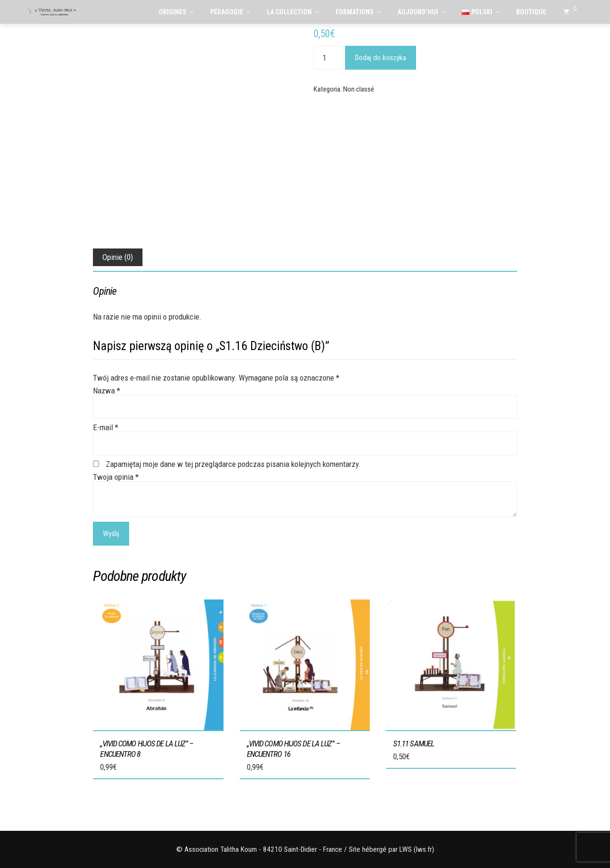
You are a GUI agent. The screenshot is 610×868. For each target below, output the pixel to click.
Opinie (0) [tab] (118, 257)
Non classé (359, 89)
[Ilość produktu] (328, 58)
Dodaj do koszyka (381, 58)
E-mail (106, 427)
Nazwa (107, 391)
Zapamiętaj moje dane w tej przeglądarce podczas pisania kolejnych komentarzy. (233, 464)
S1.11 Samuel (414, 744)
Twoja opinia (116, 477)
